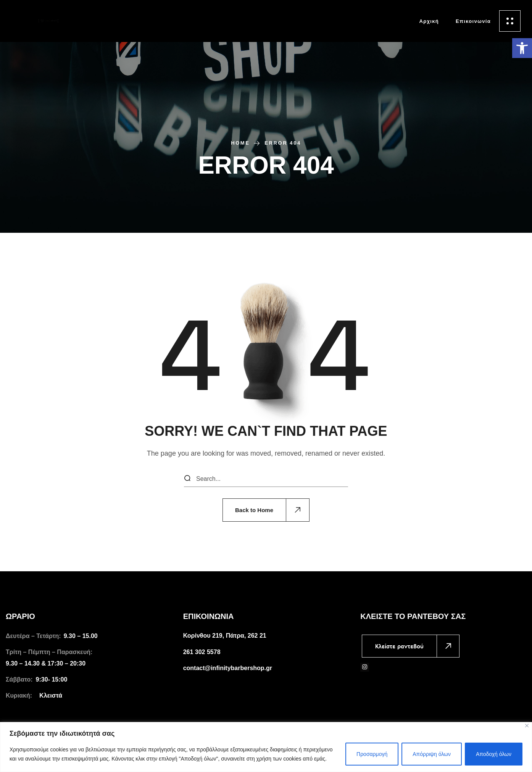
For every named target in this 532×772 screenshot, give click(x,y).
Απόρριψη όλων (432, 754)
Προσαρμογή (372, 754)
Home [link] (240, 143)
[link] (522, 48)
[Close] (527, 726)
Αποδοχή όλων (494, 754)
